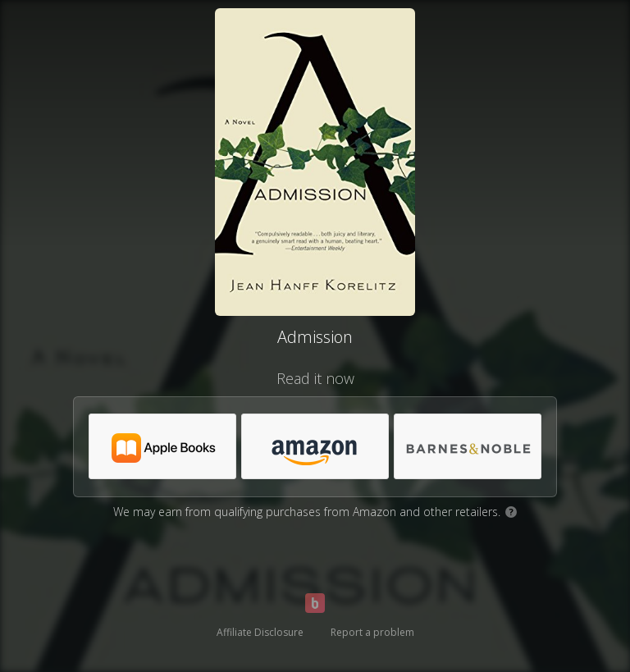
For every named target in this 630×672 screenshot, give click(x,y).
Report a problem (372, 632)
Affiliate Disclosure (260, 632)
